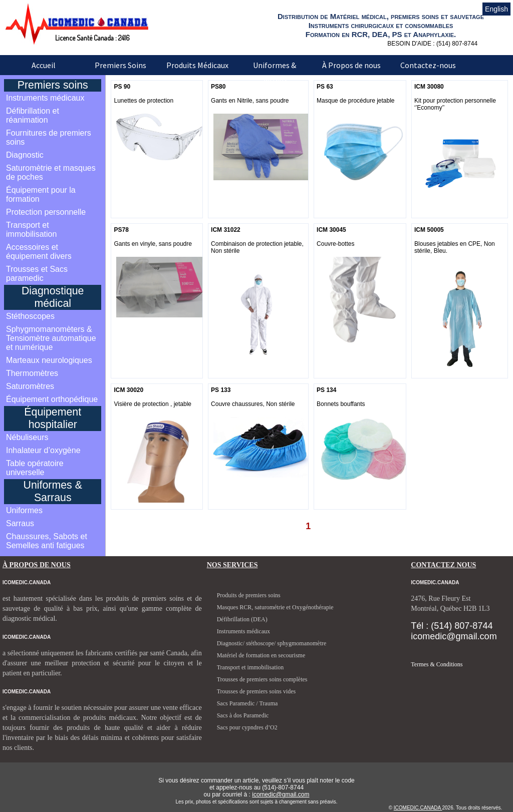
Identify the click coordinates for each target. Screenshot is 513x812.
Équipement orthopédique (52, 399)
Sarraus (20, 523)
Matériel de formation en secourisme (261, 655)
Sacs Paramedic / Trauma (247, 703)
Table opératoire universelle (35, 468)
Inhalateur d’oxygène (43, 450)
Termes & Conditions (437, 664)
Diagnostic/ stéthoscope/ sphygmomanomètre (272, 643)
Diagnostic (25, 155)
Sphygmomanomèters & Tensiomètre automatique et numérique (51, 338)
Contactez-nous (428, 65)
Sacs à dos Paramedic (243, 715)
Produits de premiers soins (249, 595)
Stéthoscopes (30, 316)
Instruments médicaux (45, 98)
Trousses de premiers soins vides (256, 691)
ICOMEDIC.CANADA (418, 808)
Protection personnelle (46, 212)
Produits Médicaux (197, 65)
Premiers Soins (120, 65)
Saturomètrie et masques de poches (51, 172)
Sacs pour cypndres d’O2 (247, 727)
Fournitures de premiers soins (49, 137)
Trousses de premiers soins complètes (262, 679)
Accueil (44, 65)
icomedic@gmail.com (281, 794)
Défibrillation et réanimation (33, 115)
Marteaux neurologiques (49, 360)
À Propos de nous (351, 65)
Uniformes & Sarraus (275, 72)
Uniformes (24, 510)
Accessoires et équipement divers (39, 252)
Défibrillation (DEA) (242, 619)
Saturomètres (30, 386)
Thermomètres (32, 373)
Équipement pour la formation (41, 194)
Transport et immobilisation (31, 230)
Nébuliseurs (27, 437)
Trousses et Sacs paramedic (37, 274)
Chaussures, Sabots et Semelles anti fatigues (47, 541)
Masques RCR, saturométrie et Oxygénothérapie (275, 607)
